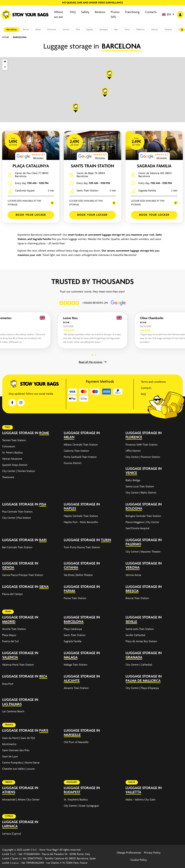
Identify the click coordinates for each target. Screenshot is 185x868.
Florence (52, 30)
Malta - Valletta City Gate (140, 800)
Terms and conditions (153, 382)
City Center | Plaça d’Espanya (142, 688)
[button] (168, 15)
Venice (66, 30)
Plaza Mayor (9, 635)
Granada (134, 657)
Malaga (71, 657)
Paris (44, 731)
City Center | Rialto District (141, 493)
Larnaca (10, 826)
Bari (116, 30)
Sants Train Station (92, 166)
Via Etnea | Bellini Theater (78, 575)
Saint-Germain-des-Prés (16, 750)
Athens (9, 792)
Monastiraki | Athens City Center (21, 800)
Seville (131, 622)
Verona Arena (133, 575)
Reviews (100, 12)
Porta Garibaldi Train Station (80, 457)
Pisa (78, 30)
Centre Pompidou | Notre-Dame (21, 763)
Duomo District (73, 463)
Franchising (132, 12)
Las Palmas (12, 704)
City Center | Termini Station (19, 471)
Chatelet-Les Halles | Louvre (18, 769)
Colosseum (9, 447)
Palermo (140, 30)
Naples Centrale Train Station (81, 516)
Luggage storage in (20, 433)
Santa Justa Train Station (140, 629)
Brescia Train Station (137, 598)
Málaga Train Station (76, 665)
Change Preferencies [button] (129, 853)
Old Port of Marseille (76, 742)
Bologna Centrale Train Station (143, 516)
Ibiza (43, 676)
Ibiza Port (8, 684)
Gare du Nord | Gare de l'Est (19, 738)
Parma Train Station (75, 598)
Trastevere (8, 477)
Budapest (72, 792)
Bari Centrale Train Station (17, 547)
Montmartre (9, 744)
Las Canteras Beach (13, 712)
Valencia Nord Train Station (18, 665)
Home (6, 37)
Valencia (10, 657)
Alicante (72, 681)
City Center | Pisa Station (17, 518)
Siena (44, 587)
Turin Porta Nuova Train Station (82, 547)
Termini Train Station (14, 440)
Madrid (9, 622)
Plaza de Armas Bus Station (141, 641)
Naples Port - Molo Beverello (81, 522)
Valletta (133, 792)
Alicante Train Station (76, 688)
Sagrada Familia (154, 166)
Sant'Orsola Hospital (137, 528)
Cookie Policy (139, 860)
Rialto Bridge (133, 480)
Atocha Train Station (14, 629)
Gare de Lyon (10, 757)
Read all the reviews (93, 362)
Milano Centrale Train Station (81, 445)
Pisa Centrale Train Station (17, 512)
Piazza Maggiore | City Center (142, 522)
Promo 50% (115, 15)
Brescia (132, 591)
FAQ (73, 12)
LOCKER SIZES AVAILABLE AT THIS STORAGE (24, 203)
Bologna (104, 30)
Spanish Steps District (15, 465)
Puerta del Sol (10, 641)
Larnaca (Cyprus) (12, 834)
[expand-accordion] (55, 433)
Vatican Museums (12, 459)
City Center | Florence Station (143, 457)
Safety (85, 12)
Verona (133, 568)
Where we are (58, 15)
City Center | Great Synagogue (81, 806)
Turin (127, 30)
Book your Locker (31, 215)
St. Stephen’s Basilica (76, 800)
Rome (26, 30)
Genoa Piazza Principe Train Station (23, 575)
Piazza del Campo (12, 594)
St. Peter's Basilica (12, 453)
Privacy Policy (152, 853)
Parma (70, 591)
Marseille (72, 735)
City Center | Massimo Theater (143, 552)
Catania (168, 30)
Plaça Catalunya (31, 166)
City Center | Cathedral (139, 665)
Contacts (151, 12)
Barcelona (11, 30)
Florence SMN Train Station (142, 445)
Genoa (155, 30)
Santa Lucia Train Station (140, 487)
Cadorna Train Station (76, 451)
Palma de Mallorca (143, 681)
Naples (90, 30)
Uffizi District (133, 451)
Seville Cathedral (135, 635)
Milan (38, 30)
